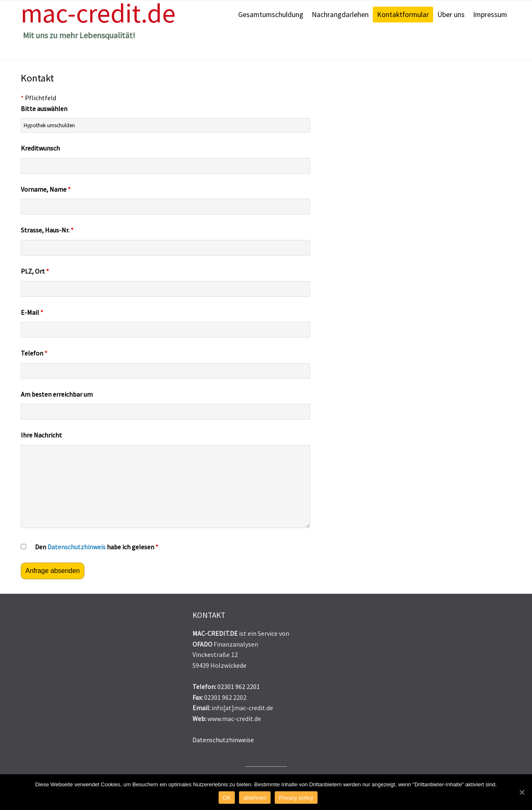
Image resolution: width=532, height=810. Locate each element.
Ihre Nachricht (41, 435)
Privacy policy (296, 798)
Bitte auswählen (44, 109)
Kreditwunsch (40, 148)
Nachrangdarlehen (340, 15)
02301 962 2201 (239, 687)
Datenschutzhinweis (76, 547)
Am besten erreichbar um (57, 394)
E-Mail (32, 312)
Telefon (34, 353)
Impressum (490, 15)
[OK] (522, 792)
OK (227, 798)
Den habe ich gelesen (97, 547)
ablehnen (255, 798)
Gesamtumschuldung (271, 15)
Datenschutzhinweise (223, 740)
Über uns (451, 15)
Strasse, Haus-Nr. (47, 230)
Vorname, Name (46, 189)
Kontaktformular (403, 15)
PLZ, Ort (35, 271)
